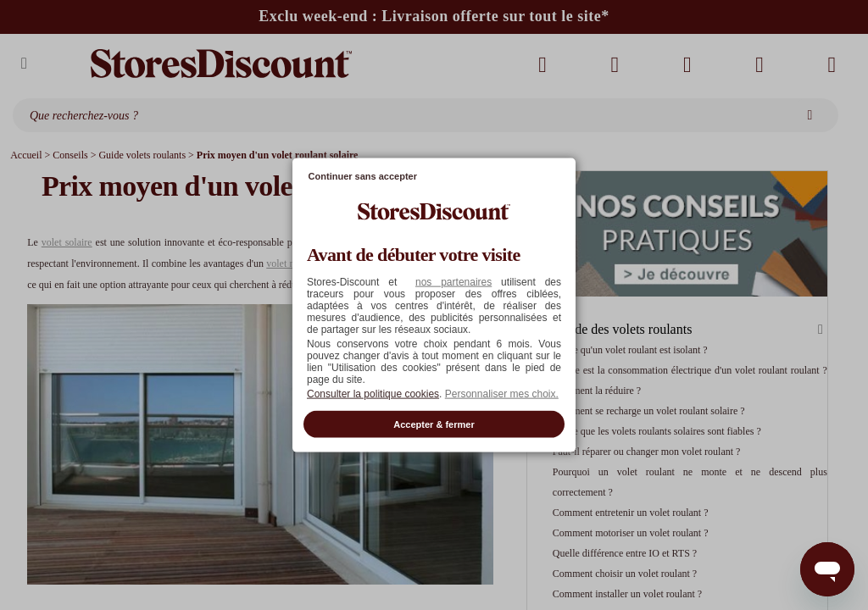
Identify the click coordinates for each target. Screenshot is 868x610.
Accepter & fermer (434, 424)
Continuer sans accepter (363, 176)
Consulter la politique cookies (373, 393)
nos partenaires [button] (453, 281)
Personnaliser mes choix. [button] (502, 393)
